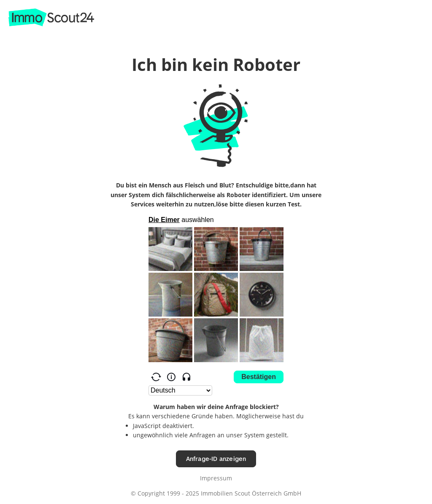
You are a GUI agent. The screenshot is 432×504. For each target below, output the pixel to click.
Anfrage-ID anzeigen (216, 459)
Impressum (216, 478)
